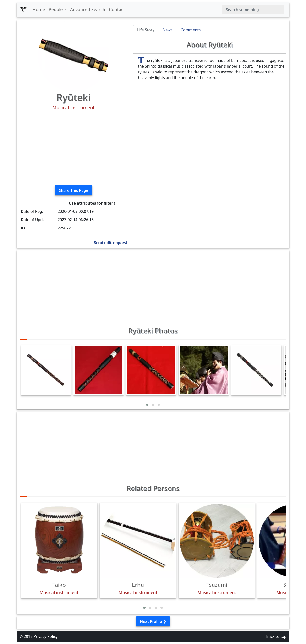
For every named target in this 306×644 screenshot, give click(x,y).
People (56, 9)
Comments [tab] (191, 30)
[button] (147, 405)
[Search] (253, 10)
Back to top (276, 636)
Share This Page (74, 190)
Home (39, 9)
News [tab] (168, 30)
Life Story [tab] (146, 30)
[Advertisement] (74, 148)
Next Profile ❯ (153, 621)
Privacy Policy (46, 636)
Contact (117, 9)
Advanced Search (88, 9)
